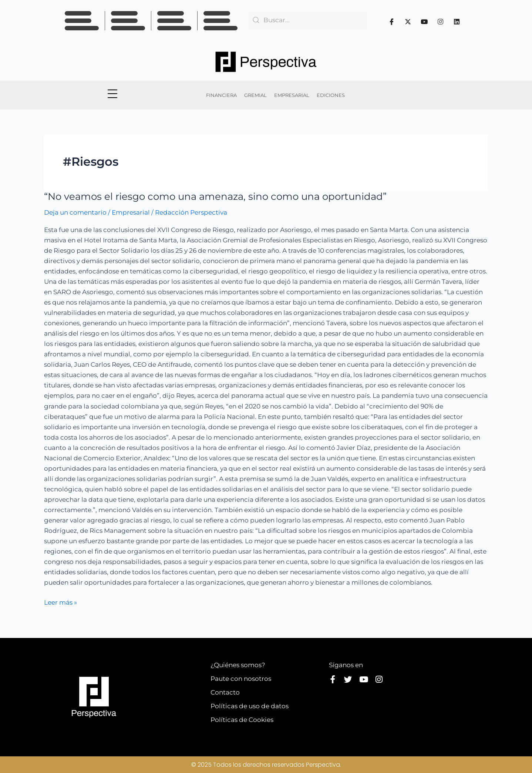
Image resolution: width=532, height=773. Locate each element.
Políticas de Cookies (242, 720)
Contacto (225, 692)
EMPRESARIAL (292, 95)
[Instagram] (441, 21)
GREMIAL (255, 95)
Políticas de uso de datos (250, 706)
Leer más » (60, 602)
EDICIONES (331, 95)
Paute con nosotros (241, 679)
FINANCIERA (221, 95)
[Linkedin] (457, 21)
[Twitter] (408, 21)
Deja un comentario (75, 212)
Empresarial (131, 212)
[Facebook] (392, 21)
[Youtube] (424, 21)
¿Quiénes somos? (238, 665)
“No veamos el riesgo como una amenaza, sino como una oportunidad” (215, 196)
